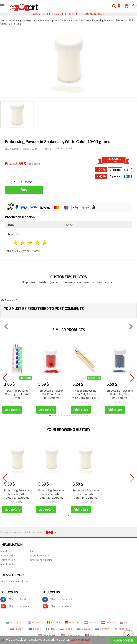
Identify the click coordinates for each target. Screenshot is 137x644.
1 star (16, 243)
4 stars (37, 243)
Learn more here (82, 640)
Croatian (108, 622)
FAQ (32, 551)
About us (5, 551)
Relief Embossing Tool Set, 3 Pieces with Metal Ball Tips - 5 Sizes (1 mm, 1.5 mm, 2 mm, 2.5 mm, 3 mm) (86, 394)
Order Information (40, 555)
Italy (50, 629)
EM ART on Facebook (16, 600)
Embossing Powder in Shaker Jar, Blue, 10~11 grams (120, 394)
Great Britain (47, 635)
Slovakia (84, 629)
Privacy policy (8, 555)
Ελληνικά (35, 622)
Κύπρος (121, 629)
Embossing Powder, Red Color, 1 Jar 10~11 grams (51, 394)
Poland (66, 629)
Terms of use (8, 560)
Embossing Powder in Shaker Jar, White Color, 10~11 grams (17, 494)
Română (53, 622)
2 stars (23, 243)
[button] (50, 416)
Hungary (17, 629)
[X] (2, 640)
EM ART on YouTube (15, 606)
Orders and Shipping (41, 560)
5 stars (45, 243)
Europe (35, 629)
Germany (72, 622)
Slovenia (102, 629)
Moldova (92, 635)
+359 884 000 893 (93, 14)
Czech (125, 622)
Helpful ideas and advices (14, 581)
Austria (90, 622)
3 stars (30, 243)
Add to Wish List (67, 149)
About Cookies (8, 564)
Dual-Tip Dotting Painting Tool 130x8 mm (17, 394)
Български (14, 622)
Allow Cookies (124, 641)
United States (71, 635)
